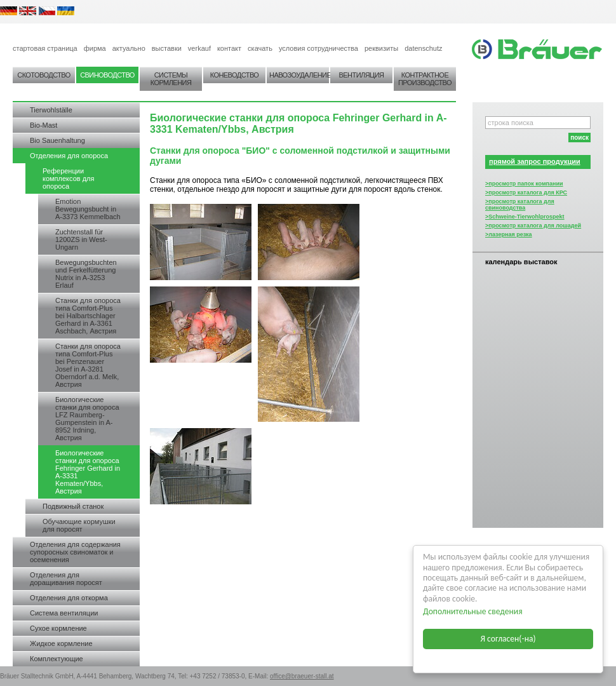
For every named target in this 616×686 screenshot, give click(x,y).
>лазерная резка (509, 234)
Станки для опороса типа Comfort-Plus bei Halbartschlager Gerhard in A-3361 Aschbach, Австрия (88, 316)
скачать (260, 48)
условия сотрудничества (318, 48)
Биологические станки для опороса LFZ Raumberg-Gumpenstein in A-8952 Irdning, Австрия (87, 419)
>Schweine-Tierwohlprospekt (525, 217)
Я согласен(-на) (508, 639)
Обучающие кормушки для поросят (79, 525)
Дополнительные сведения (473, 611)
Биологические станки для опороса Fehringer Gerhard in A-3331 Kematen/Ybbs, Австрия (88, 472)
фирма (95, 48)
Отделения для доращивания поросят (66, 579)
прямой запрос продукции (535, 161)
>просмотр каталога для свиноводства (520, 205)
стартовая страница (45, 48)
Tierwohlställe (51, 110)
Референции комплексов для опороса (68, 178)
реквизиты (381, 48)
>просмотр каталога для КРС (526, 192)
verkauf (199, 48)
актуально (129, 48)
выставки (167, 48)
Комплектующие (57, 659)
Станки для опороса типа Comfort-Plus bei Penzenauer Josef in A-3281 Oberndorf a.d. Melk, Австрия (88, 365)
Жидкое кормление (61, 643)
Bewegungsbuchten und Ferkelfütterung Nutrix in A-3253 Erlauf (86, 274)
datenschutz (423, 48)
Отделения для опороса (69, 156)
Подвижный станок (73, 506)
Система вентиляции (64, 613)
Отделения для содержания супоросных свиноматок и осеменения (75, 552)
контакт (229, 48)
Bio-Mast (44, 125)
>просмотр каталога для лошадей (533, 225)
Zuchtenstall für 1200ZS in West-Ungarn (81, 239)
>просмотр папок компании (524, 184)
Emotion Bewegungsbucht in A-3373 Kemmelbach (88, 209)
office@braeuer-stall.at (302, 676)
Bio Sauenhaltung (57, 140)
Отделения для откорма (69, 598)
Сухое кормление (58, 628)
